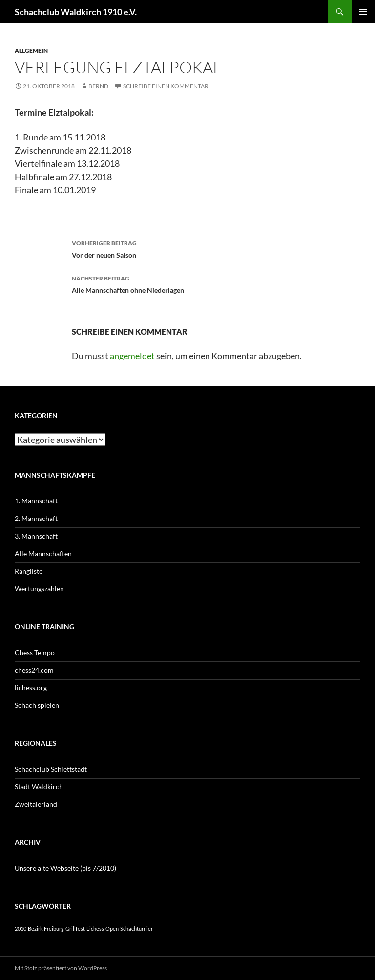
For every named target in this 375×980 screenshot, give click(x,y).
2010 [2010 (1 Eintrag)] (21, 929)
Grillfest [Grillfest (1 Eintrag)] (75, 929)
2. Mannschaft (36, 518)
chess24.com (34, 670)
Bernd (98, 86)
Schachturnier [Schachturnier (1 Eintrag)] (136, 929)
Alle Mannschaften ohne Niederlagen (187, 283)
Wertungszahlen (39, 589)
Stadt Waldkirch (39, 787)
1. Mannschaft (36, 501)
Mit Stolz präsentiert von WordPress (61, 968)
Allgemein (31, 50)
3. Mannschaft (36, 536)
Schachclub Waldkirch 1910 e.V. (76, 12)
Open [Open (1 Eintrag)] (112, 929)
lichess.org (31, 688)
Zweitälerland (36, 804)
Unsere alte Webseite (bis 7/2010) (65, 868)
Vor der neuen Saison (187, 248)
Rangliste (29, 571)
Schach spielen (37, 705)
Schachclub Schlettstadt (51, 769)
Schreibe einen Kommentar (166, 86)
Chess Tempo (35, 652)
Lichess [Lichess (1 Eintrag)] (95, 929)
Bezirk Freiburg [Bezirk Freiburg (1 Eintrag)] (46, 929)
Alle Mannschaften (43, 553)
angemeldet (132, 356)
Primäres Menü (363, 12)
